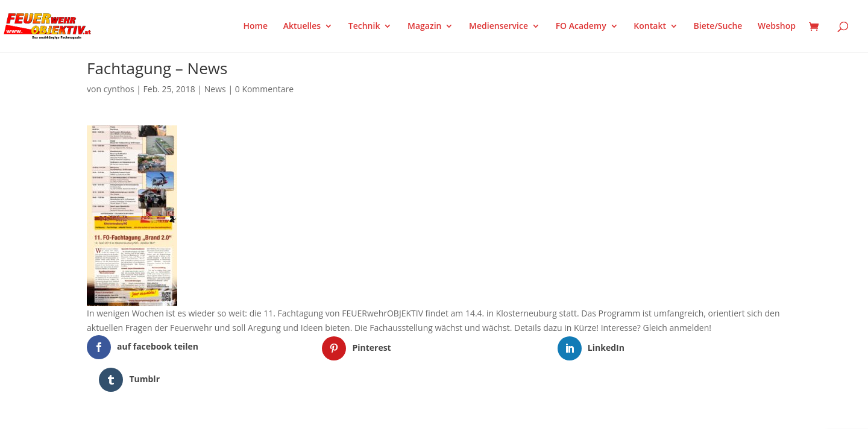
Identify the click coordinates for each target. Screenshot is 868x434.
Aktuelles (302, 27)
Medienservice (498, 27)
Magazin (424, 27)
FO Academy (581, 27)
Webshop (777, 27)
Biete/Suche (718, 27)
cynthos (119, 89)
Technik (364, 27)
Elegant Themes (147, 412)
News (215, 89)
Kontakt (650, 27)
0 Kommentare (264, 89)
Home (256, 27)
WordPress (228, 412)
